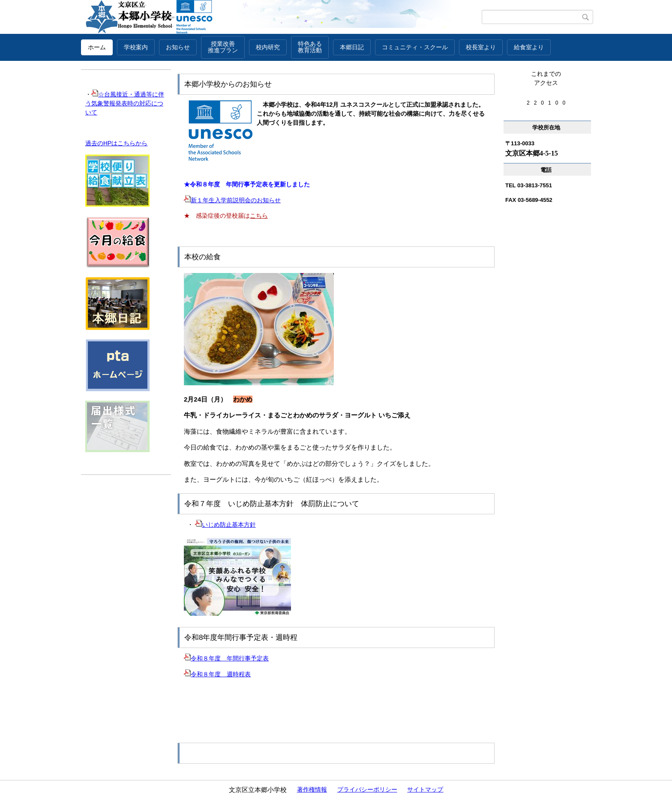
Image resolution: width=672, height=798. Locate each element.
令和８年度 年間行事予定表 (226, 658)
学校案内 (136, 47)
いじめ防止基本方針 (225, 525)
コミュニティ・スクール (415, 47)
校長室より (481, 47)
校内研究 (268, 47)
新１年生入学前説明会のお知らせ (232, 200)
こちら (259, 216)
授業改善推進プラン (223, 47)
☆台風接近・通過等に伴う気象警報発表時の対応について (125, 103)
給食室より (529, 47)
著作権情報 (312, 789)
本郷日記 (352, 47)
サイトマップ (425, 789)
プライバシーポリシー (367, 789)
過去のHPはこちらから (116, 143)
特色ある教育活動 (310, 47)
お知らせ (178, 47)
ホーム (97, 47)
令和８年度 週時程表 (217, 674)
